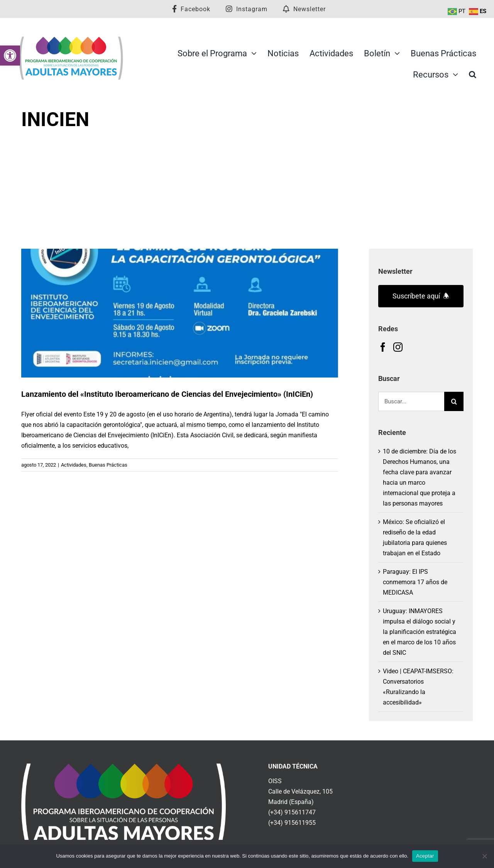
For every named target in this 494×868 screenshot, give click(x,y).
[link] (10, 56)
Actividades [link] (74, 465)
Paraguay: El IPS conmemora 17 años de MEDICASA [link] (415, 582)
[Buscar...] (411, 401)
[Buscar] (454, 401)
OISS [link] (275, 781)
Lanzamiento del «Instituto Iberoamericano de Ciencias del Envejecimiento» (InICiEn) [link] (167, 394)
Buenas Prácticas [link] (108, 465)
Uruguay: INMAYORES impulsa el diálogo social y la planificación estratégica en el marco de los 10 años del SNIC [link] (420, 632)
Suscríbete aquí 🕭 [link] (421, 296)
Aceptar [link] (425, 856)
